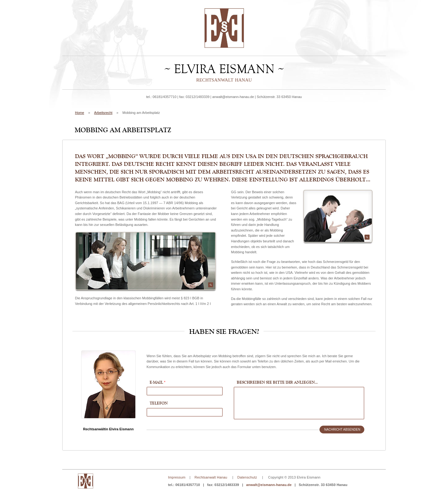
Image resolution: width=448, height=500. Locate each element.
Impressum (177, 477)
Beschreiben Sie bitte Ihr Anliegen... (277, 382)
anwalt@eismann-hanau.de (233, 97)
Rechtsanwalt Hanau (211, 477)
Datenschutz (247, 477)
